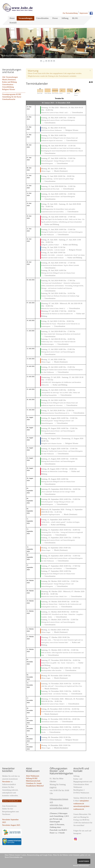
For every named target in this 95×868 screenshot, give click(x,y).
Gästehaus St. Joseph (34, 783)
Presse (55, 18)
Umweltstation (42, 18)
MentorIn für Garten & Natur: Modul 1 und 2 (55, 113)
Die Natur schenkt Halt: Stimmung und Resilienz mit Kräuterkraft (61, 334)
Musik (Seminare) (9, 80)
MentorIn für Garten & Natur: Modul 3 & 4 (54, 597)
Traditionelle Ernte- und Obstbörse (52, 569)
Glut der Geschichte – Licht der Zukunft (53, 250)
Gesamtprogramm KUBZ (12, 94)
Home (12, 18)
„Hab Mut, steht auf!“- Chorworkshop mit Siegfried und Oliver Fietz (62, 686)
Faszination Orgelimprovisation (51, 515)
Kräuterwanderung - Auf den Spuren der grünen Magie (58, 179)
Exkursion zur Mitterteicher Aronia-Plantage (54, 471)
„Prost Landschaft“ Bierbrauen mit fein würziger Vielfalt (58, 492)
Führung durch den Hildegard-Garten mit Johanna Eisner (58, 273)
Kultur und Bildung (10, 82)
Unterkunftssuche (9, 99)
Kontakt (13, 23)
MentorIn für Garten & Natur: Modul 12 (53, 308)
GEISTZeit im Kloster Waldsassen (51, 130)
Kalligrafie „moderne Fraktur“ (50, 245)
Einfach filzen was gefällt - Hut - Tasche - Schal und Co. (58, 663)
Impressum (84, 13)
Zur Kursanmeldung (70, 13)
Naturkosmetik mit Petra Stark (50, 189)
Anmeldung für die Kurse (12, 97)
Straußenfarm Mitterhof (35, 786)
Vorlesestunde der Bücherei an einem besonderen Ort (57, 314)
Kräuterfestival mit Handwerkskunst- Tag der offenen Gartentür (60, 265)
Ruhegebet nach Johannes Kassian (51, 443)
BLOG (75, 18)
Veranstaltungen (25, 18)
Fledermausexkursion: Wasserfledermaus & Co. (55, 413)
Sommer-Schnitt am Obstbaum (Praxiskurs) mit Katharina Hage (60, 296)
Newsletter (6, 782)
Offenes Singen (46, 171)
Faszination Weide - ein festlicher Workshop (54, 694)
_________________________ (14, 92)
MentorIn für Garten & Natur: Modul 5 (53, 704)
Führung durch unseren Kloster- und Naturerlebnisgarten (58, 120)
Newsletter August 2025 (11, 825)
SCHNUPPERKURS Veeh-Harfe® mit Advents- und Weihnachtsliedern (63, 712)
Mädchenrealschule (33, 781)
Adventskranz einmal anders (50, 722)
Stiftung (65, 18)
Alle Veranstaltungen (10, 77)
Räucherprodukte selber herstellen (51, 670)
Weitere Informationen (81, 866)
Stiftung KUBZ (32, 778)
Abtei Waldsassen (33, 776)
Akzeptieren (84, 861)
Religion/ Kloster (9, 89)
